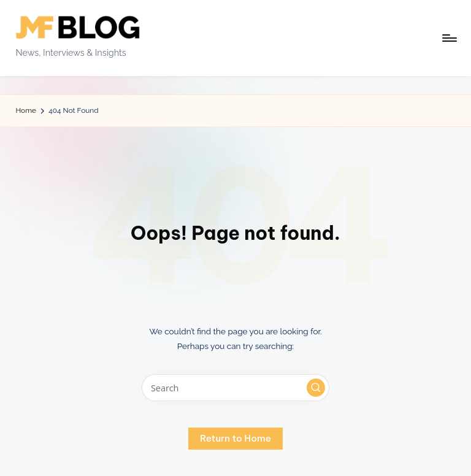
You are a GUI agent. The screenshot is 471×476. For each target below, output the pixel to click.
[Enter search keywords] (235, 387)
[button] (316, 388)
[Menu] (449, 38)
